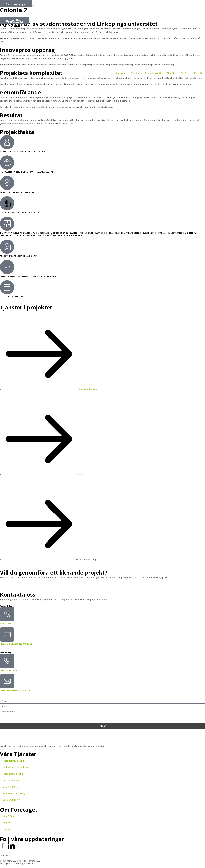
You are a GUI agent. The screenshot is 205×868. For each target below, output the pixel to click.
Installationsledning (13, 774)
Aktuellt (171, 73)
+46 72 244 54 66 (9, 670)
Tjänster (135, 73)
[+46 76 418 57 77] (7, 614)
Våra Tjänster (10, 816)
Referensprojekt (153, 73)
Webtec (30, 863)
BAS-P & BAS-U (10, 787)
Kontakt (198, 73)
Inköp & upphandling (13, 780)
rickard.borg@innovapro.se (16, 644)
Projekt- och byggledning (15, 767)
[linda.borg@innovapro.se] (7, 681)
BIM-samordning (11, 800)
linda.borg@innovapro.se (15, 690)
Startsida (120, 73)
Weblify (20, 863)
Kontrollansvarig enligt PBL (16, 793)
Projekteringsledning (13, 761)
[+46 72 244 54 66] (7, 661)
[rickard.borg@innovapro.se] (7, 635)
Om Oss (184, 73)
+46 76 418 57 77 (9, 623)
